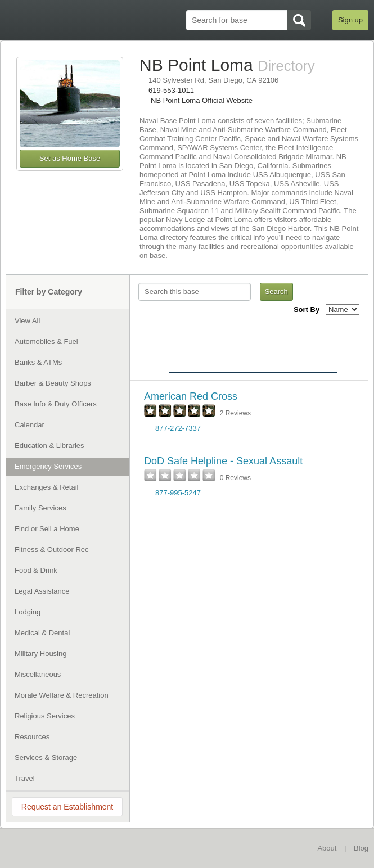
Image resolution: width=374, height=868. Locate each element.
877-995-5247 (178, 493)
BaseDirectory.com (60, 847)
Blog (361, 848)
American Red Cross (191, 396)
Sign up (350, 20)
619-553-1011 (171, 90)
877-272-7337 (178, 428)
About (327, 848)
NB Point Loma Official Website (202, 100)
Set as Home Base (70, 158)
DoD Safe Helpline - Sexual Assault (223, 461)
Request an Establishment (67, 807)
